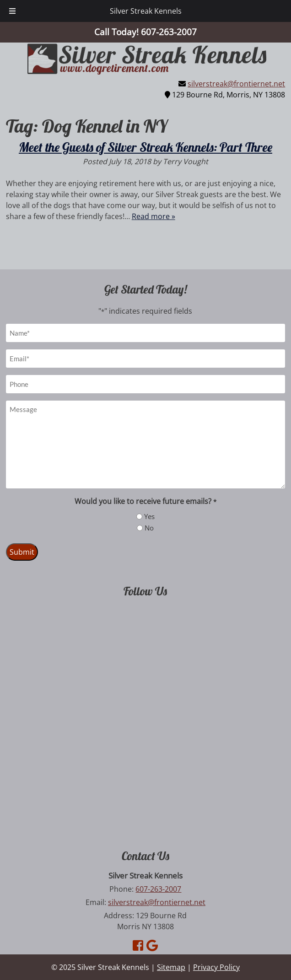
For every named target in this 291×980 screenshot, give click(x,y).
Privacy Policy (216, 967)
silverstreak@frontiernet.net (236, 84)
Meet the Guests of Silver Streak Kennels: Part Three (145, 147)
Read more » (154, 216)
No (149, 528)
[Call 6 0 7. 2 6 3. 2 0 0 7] (169, 32)
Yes (149, 516)
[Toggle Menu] (12, 11)
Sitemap (171, 967)
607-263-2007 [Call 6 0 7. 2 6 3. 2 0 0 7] (158, 889)
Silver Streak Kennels (146, 11)
